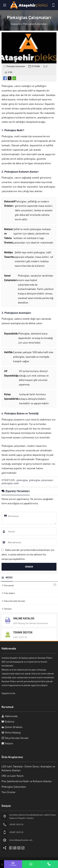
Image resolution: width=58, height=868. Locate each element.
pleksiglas (22, 480)
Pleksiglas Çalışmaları (35, 24)
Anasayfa (15, 24)
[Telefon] (53, 5)
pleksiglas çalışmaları (41, 480)
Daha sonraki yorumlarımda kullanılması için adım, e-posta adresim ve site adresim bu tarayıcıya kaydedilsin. (28, 554)
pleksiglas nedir (10, 483)
